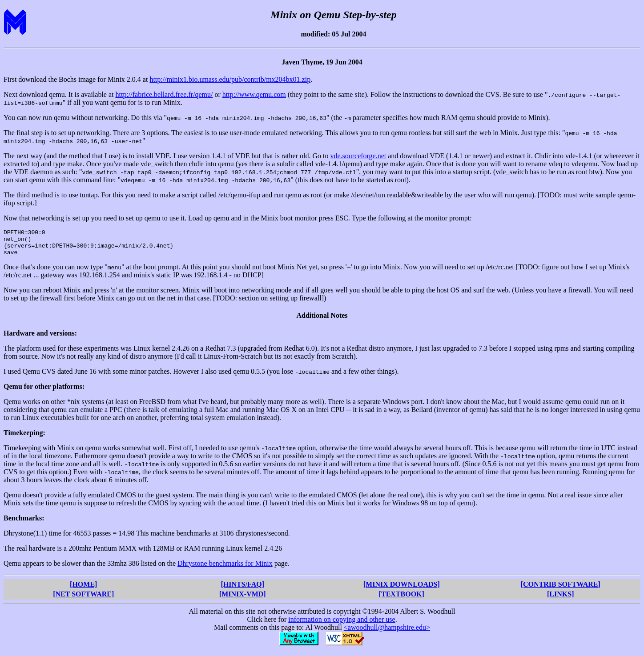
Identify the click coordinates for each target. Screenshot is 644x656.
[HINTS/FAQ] (243, 590)
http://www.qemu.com (254, 94)
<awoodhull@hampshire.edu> (387, 633)
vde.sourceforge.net (358, 156)
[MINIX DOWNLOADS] (402, 590)
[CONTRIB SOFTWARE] (561, 590)
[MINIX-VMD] (243, 599)
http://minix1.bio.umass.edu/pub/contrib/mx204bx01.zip (230, 79)
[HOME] (83, 590)
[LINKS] (560, 599)
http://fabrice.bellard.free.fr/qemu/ (164, 94)
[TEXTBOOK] (402, 599)
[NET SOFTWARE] (83, 599)
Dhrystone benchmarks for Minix (225, 569)
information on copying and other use (342, 625)
